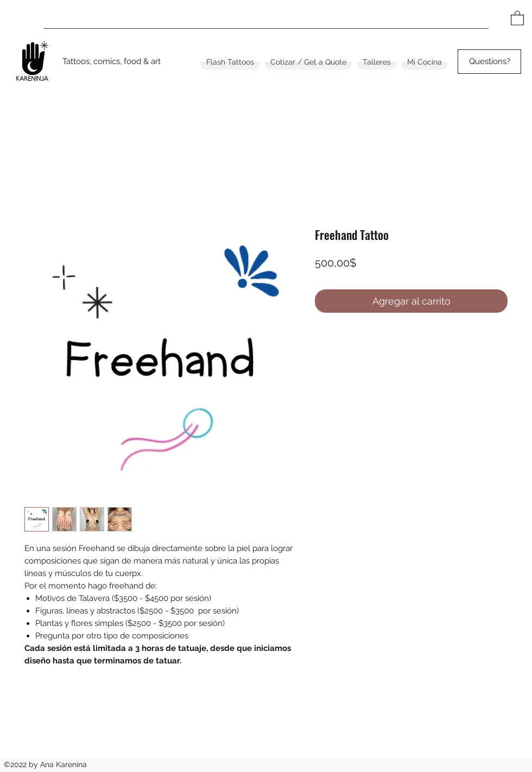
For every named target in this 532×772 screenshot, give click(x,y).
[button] (517, 18)
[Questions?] (489, 62)
